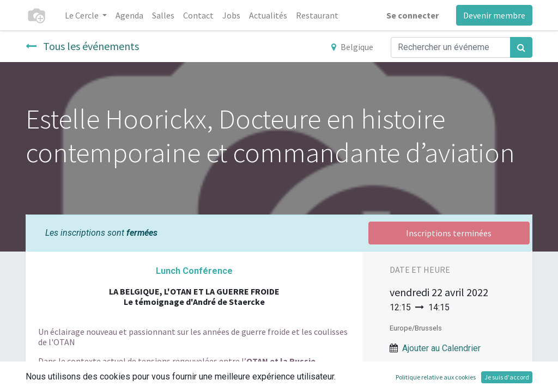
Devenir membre (494, 15)
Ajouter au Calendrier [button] (441, 348)
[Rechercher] (521, 47)
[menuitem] (129, 15)
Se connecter (413, 15)
